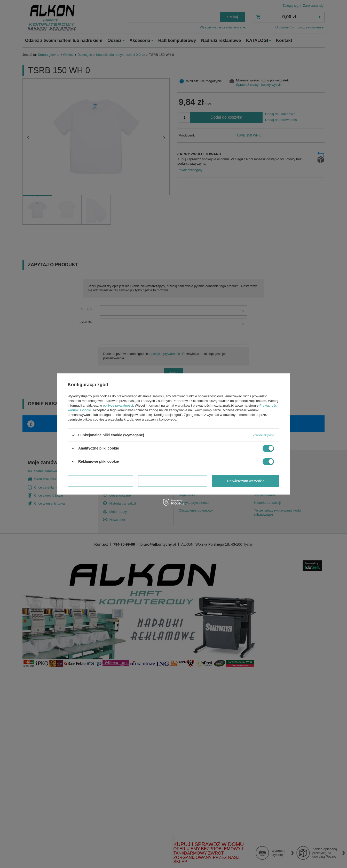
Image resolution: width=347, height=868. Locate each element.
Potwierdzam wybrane (100, 481)
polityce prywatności (118, 405)
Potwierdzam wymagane (173, 481)
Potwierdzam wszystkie (246, 481)
